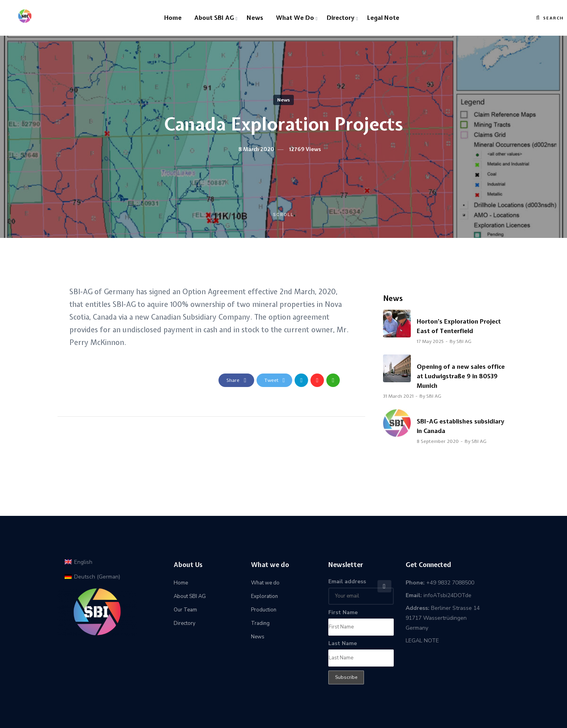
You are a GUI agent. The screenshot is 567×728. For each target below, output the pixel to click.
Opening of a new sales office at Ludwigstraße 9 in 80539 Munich (461, 376)
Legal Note (383, 18)
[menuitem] (79, 562)
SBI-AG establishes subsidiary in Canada (461, 426)
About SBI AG (214, 18)
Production (264, 610)
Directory (341, 18)
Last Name (343, 643)
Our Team (185, 610)
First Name (343, 612)
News (255, 18)
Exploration (264, 596)
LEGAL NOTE (422, 641)
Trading (260, 623)
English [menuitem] (83, 562)
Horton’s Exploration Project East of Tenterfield (459, 326)
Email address (347, 581)
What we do (295, 18)
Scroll (284, 225)
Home (173, 18)
